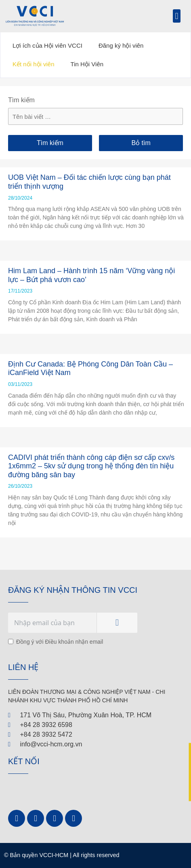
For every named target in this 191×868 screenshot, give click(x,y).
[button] (177, 16)
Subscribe (117, 623)
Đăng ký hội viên (121, 45)
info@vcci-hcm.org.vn (51, 744)
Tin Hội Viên (87, 64)
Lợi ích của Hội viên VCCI (47, 45)
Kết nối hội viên (34, 64)
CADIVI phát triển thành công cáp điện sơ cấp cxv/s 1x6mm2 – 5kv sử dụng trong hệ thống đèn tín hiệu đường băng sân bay (91, 466)
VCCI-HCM (54, 855)
